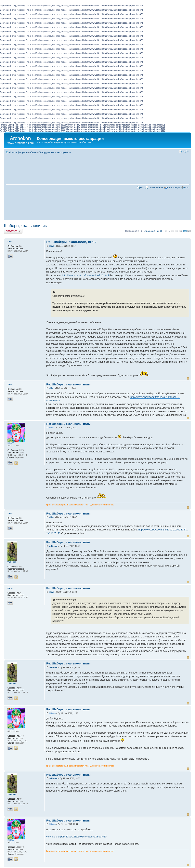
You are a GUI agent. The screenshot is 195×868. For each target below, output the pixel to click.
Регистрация (174, 187)
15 (189, 231)
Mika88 (52, 428)
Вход (187, 187)
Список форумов (18, 152)
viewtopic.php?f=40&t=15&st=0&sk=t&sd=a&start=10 (76, 837)
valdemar (53, 546)
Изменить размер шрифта (186, 152)
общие (33, 152)
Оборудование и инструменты (55, 152)
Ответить (13, 231)
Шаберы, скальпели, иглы (28, 226)
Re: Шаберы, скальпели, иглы (71, 242)
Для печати (180, 152)
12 (177, 231)
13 (181, 231)
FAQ (142, 187)
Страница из (153, 231)
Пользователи (156, 187)
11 (172, 231)
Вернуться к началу (188, 378)
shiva (52, 246)
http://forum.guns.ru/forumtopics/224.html (85, 275)
